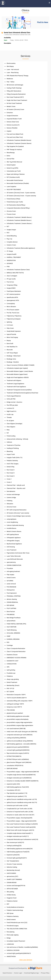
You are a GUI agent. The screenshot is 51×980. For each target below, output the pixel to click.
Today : (12, 40)
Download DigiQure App (32, 973)
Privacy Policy (45, 973)
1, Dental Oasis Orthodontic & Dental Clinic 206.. (27, 35)
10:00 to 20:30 (19, 40)
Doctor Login (18, 973)
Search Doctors (7, 973)
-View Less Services (26, 960)
